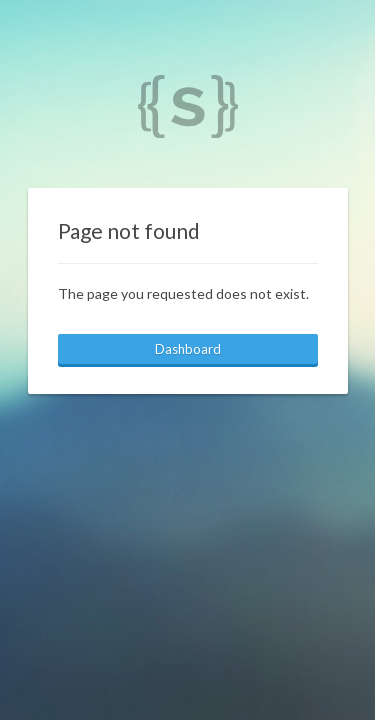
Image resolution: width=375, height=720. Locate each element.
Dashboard (188, 349)
